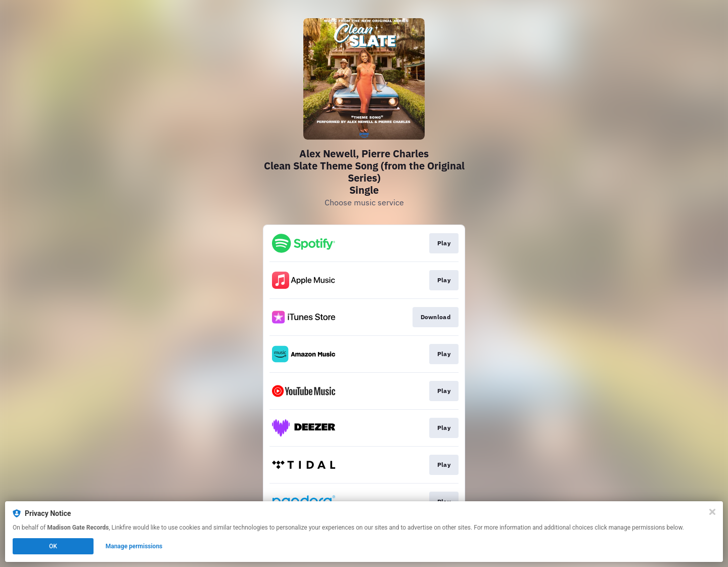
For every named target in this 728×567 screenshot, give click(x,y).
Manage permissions (134, 546)
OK (53, 546)
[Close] (712, 512)
